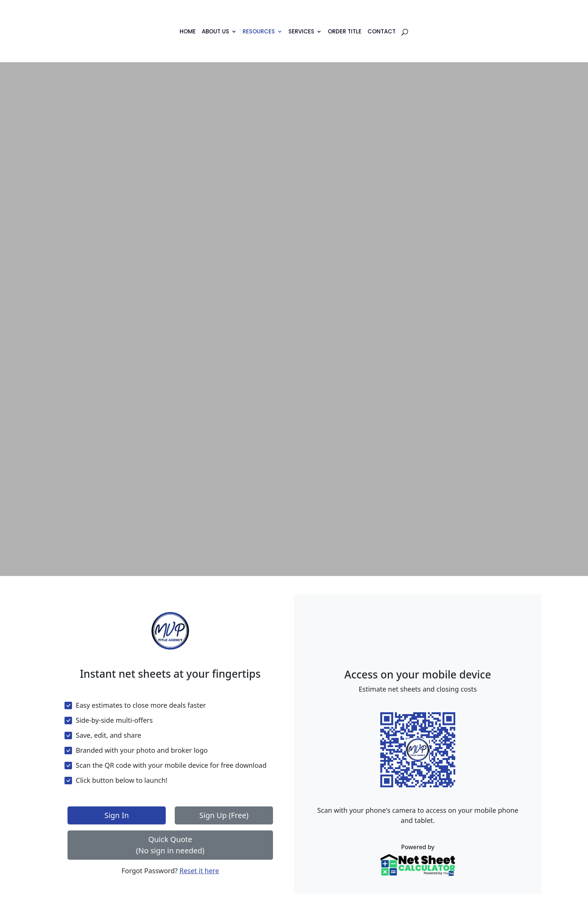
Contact (382, 32)
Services (301, 32)
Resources (259, 32)
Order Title (345, 32)
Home (188, 32)
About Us (215, 32)
